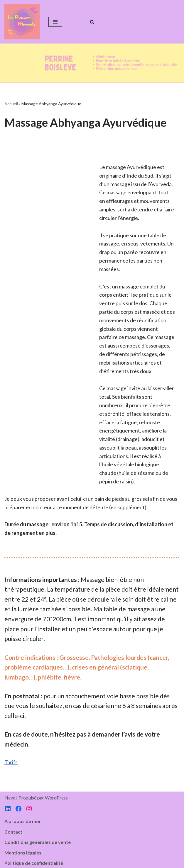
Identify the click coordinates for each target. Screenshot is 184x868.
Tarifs (11, 762)
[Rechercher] (92, 22)
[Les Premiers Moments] (22, 22)
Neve (10, 798)
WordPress (56, 798)
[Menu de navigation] (55, 22)
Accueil (11, 104)
